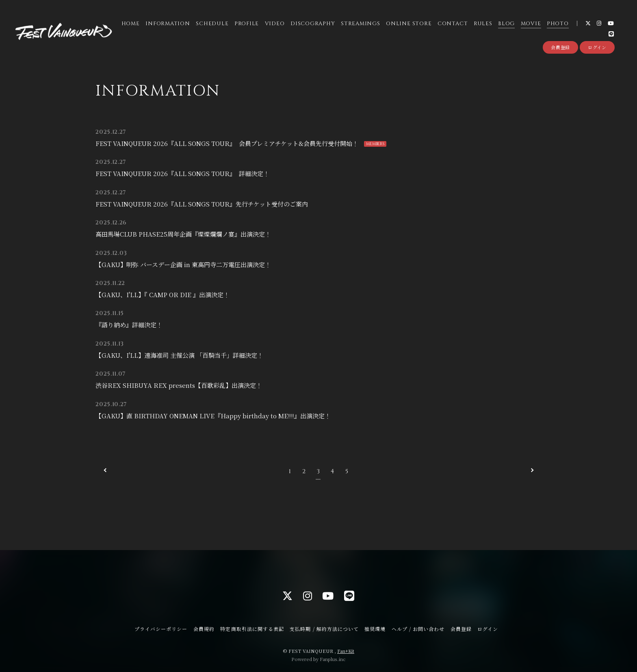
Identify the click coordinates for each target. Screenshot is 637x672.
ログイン (597, 48)
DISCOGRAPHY (312, 24)
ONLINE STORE (408, 24)
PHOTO (557, 24)
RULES (483, 24)
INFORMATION (167, 24)
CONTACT (452, 24)
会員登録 (560, 48)
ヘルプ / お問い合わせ (418, 629)
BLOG (506, 24)
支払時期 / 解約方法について (324, 629)
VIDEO (274, 24)
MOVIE (531, 24)
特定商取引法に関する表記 (252, 629)
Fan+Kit (346, 651)
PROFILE (246, 24)
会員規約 (204, 629)
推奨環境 (375, 629)
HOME (130, 24)
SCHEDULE (212, 24)
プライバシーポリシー (161, 629)
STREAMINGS (360, 24)
